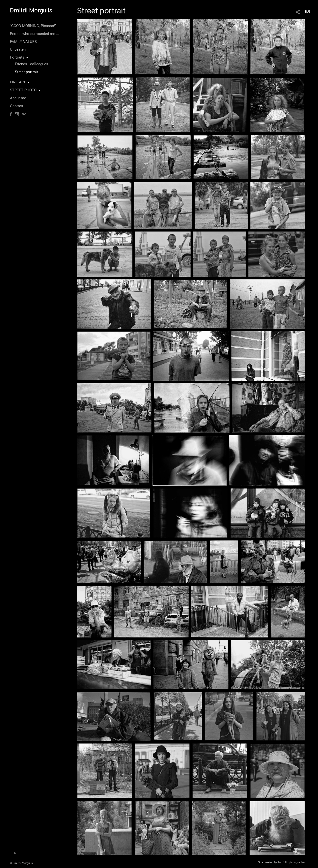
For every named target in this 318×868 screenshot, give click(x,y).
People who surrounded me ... (35, 34)
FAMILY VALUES (23, 42)
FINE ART (18, 82)
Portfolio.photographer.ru (293, 862)
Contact (17, 106)
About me (18, 98)
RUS (308, 12)
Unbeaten (18, 49)
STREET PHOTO (23, 90)
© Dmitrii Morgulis (21, 863)
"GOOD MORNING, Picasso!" (33, 26)
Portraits (17, 57)
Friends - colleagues (32, 64)
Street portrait (26, 72)
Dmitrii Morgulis (31, 10)
